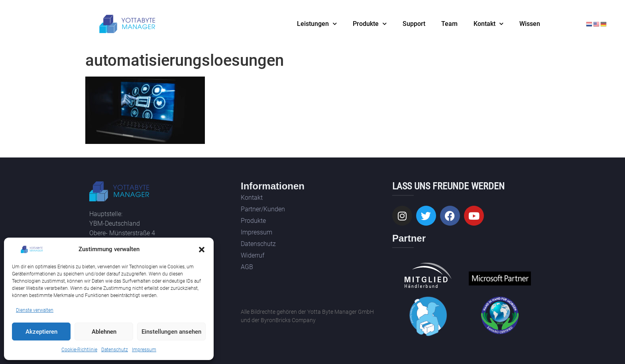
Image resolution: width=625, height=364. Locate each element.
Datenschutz (115, 350)
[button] (202, 250)
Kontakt (488, 24)
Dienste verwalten (35, 310)
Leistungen (317, 24)
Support (414, 24)
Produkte (370, 24)
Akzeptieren (41, 332)
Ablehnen (104, 332)
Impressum (144, 350)
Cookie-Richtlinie (79, 350)
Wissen (530, 24)
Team (449, 24)
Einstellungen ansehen (171, 332)
